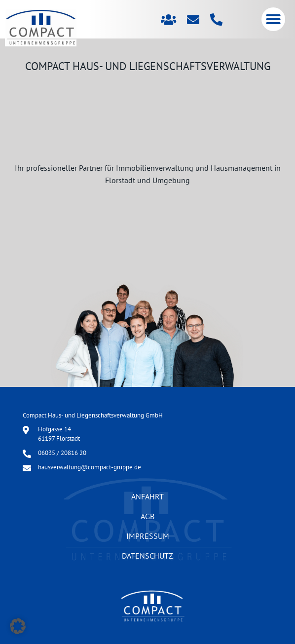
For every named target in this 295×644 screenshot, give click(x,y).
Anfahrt (147, 496)
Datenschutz (147, 556)
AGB (147, 516)
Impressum (148, 536)
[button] (273, 19)
